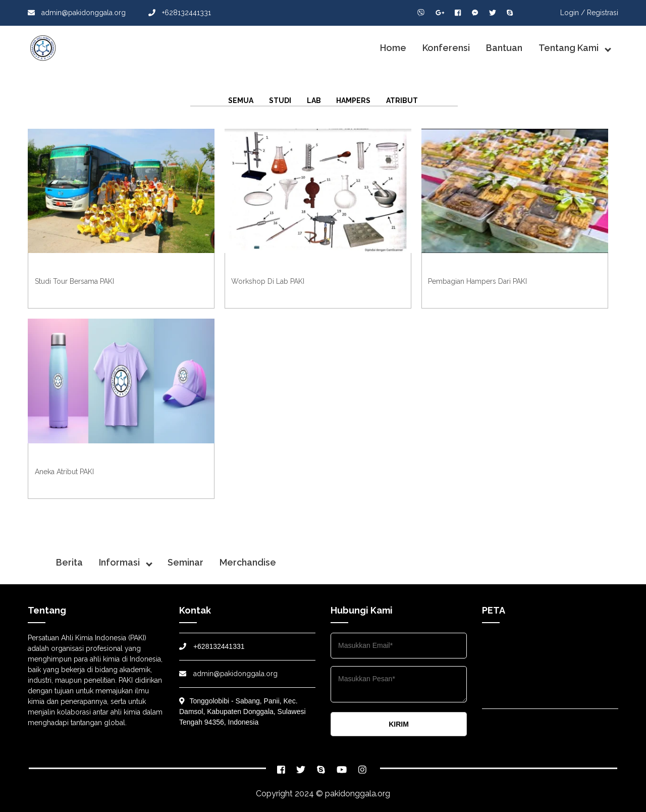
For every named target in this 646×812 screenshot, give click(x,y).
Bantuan (504, 48)
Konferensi (446, 48)
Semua (241, 100)
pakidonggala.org (358, 794)
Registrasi (603, 13)
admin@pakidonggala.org (77, 13)
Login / (573, 13)
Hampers (353, 100)
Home (393, 48)
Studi (280, 100)
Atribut (402, 100)
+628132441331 (180, 13)
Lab (314, 100)
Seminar (185, 562)
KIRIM (399, 724)
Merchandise (248, 562)
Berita (69, 562)
